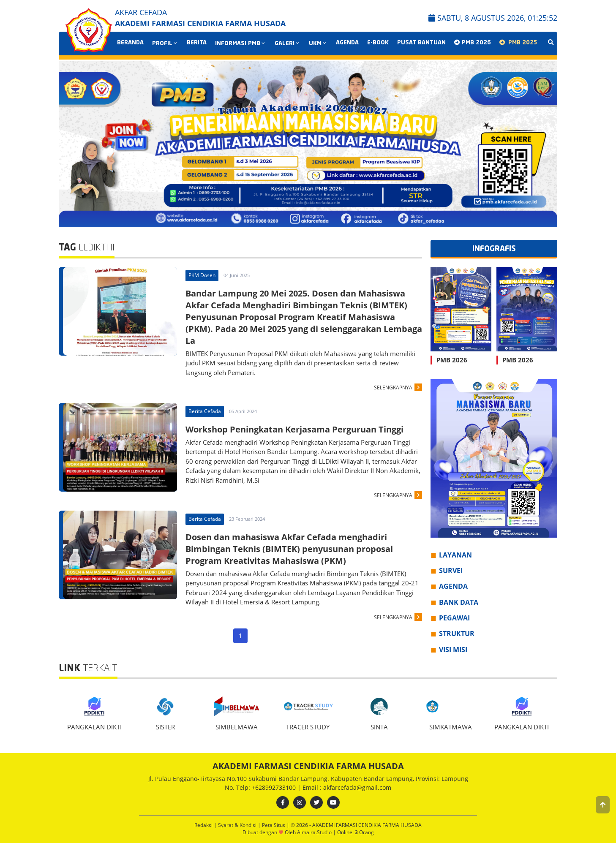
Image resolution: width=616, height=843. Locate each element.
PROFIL (165, 44)
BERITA (197, 43)
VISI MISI (453, 650)
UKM (318, 44)
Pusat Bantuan (421, 43)
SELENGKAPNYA (393, 388)
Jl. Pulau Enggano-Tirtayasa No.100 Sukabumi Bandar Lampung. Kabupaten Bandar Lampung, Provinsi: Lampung (308, 779)
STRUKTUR (457, 634)
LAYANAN (455, 555)
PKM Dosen (202, 275)
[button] (603, 805)
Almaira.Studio (314, 832)
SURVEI (451, 571)
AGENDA (347, 43)
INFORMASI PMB (241, 44)
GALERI (288, 44)
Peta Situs (274, 825)
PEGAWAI (454, 618)
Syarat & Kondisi (238, 825)
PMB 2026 (473, 43)
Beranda (130, 43)
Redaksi (204, 825)
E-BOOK (378, 43)
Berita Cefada (205, 411)
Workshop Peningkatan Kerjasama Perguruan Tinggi (294, 429)
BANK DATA (459, 602)
